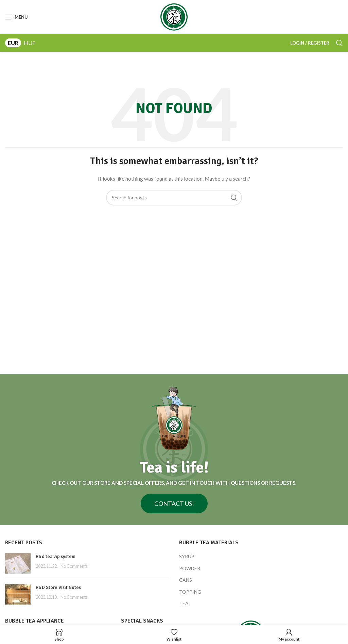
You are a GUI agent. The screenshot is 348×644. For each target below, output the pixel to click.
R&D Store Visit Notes (58, 587)
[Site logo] (174, 16)
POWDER (190, 568)
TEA (184, 603)
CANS (186, 580)
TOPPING (190, 592)
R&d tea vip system (56, 556)
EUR (13, 43)
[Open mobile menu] (16, 17)
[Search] (340, 43)
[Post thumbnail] (18, 563)
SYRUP (187, 556)
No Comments (74, 566)
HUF (30, 43)
